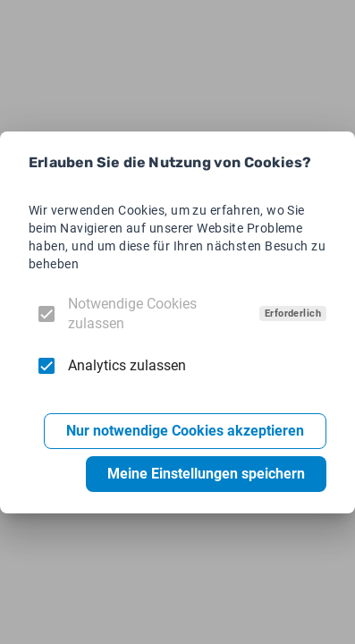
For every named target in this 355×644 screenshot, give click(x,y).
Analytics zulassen (127, 365)
